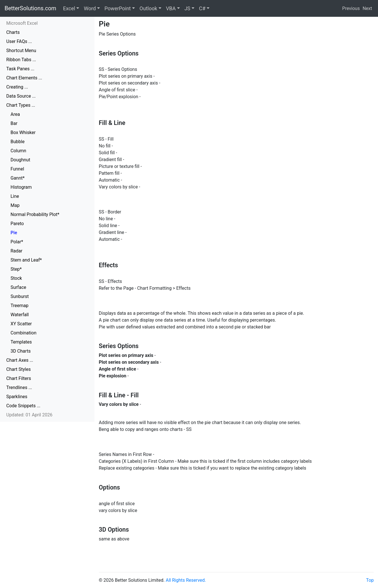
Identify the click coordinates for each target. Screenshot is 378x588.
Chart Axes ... (20, 360)
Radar (17, 251)
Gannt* (18, 178)
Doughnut (20, 160)
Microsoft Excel (22, 23)
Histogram (21, 187)
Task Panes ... (20, 69)
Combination (23, 333)
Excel (69, 8)
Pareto (17, 224)
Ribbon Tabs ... (21, 60)
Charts (13, 32)
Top (370, 580)
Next (367, 8)
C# (202, 8)
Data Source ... (21, 96)
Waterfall (20, 315)
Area (15, 114)
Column (18, 151)
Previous (351, 8)
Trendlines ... (19, 387)
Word (90, 8)
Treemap (19, 306)
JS (187, 8)
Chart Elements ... (24, 78)
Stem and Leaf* (26, 260)
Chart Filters (19, 378)
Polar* (17, 242)
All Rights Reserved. (186, 580)
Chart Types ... (21, 105)
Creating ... (17, 87)
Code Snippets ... (23, 406)
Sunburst (20, 296)
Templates (21, 342)
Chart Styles (19, 369)
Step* (16, 269)
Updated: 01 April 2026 (29, 415)
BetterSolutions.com (30, 8)
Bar (14, 123)
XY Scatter (21, 324)
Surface (18, 287)
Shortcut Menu (21, 51)
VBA (171, 8)
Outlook (148, 8)
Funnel (17, 169)
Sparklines (17, 397)
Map (15, 205)
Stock (16, 278)
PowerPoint (118, 8)
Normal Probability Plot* (35, 214)
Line (15, 196)
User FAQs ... (19, 41)
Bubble (18, 142)
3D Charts (21, 351)
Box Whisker (23, 132)
